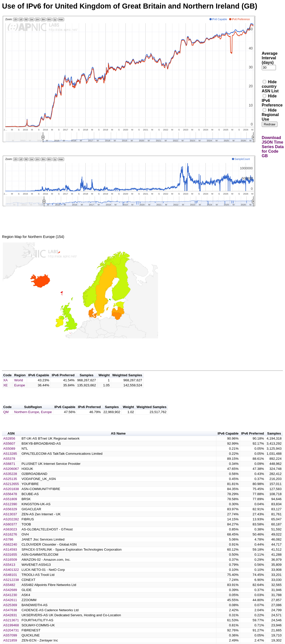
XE (6, 391)
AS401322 (11, 579)
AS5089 (9, 458)
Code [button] (7, 381)
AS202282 (11, 528)
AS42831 (10, 624)
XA (6, 386)
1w (32, 19)
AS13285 (10, 463)
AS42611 (10, 609)
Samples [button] (86, 381)
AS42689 (10, 599)
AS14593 (10, 559)
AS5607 (9, 453)
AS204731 (11, 639)
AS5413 (9, 574)
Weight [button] (104, 381)
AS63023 (10, 538)
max (61, 19)
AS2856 (9, 448)
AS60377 (10, 533)
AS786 (8, 548)
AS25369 (10, 614)
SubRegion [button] (33, 414)
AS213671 (11, 629)
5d (26, 19)
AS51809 (10, 508)
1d (21, 19)
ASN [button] (11, 442)
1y (55, 19)
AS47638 (10, 619)
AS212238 (11, 589)
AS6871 (9, 473)
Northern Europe (27, 420)
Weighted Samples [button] (127, 381)
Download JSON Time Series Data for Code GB (273, 147)
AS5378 (9, 468)
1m (37, 19)
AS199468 (11, 634)
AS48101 (10, 584)
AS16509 (10, 569)
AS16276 (10, 543)
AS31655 (10, 564)
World (19, 386)
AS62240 (10, 554)
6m (49, 19)
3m (43, 19)
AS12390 (10, 513)
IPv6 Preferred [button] (63, 381)
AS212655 (11, 493)
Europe (20, 391)
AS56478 (10, 503)
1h (15, 19)
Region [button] (20, 381)
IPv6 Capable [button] (39, 381)
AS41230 (10, 604)
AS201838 (11, 498)
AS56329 (10, 518)
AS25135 (10, 488)
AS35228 (10, 483)
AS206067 (11, 478)
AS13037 (10, 523)
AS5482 (9, 594)
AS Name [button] (118, 442)
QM (6, 420)
